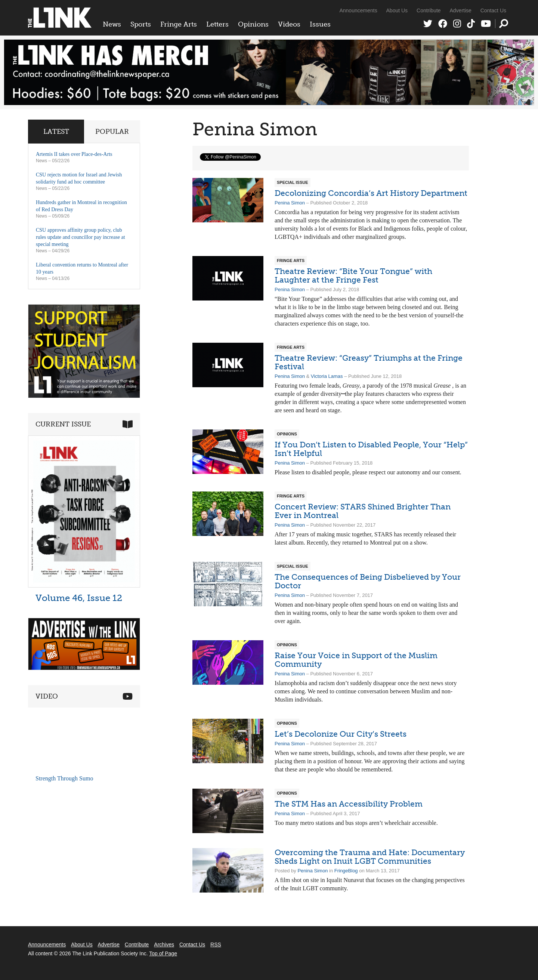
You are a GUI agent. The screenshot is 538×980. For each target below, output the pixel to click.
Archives (164, 944)
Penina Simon (290, 203)
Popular (112, 132)
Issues (320, 24)
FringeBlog (346, 871)
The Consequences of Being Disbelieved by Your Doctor (368, 581)
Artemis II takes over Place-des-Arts (74, 154)
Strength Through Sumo (64, 778)
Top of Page (163, 953)
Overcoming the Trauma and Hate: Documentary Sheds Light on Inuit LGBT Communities (370, 857)
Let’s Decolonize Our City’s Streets (341, 734)
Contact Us (493, 10)
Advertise (461, 10)
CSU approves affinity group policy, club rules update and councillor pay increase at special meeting (81, 237)
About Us (397, 10)
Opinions (253, 24)
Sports (141, 24)
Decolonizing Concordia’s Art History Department (371, 193)
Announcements (358, 10)
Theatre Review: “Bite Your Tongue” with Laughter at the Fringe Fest (353, 275)
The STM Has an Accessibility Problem (349, 804)
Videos (289, 24)
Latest (56, 132)
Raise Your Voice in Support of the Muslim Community (356, 660)
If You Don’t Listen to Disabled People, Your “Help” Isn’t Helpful (371, 449)
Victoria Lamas (327, 376)
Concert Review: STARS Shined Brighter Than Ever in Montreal (363, 511)
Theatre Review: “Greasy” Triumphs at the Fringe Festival (369, 362)
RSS (216, 944)
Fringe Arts (179, 24)
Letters (217, 24)
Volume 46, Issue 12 (79, 598)
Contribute (429, 10)
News (112, 24)
